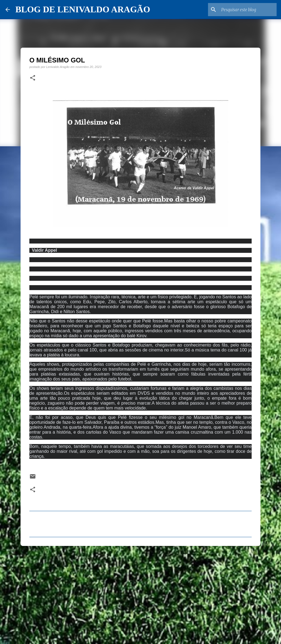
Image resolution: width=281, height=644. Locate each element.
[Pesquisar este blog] (248, 10)
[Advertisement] (140, 593)
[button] (33, 78)
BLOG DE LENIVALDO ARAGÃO (83, 9)
